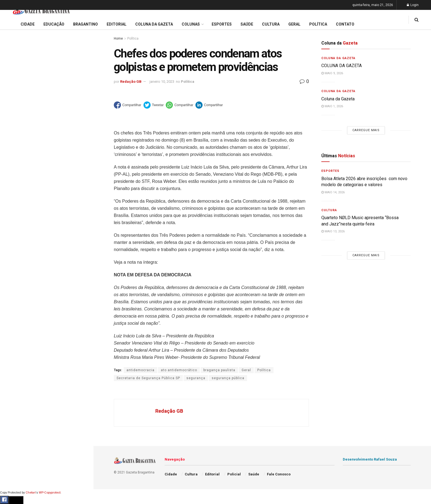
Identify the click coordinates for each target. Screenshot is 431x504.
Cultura (12, 236)
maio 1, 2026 (332, 106)
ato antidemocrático (179, 370)
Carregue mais (47, 129)
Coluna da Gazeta (22, 204)
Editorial (13, 194)
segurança (196, 378)
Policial (13, 246)
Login (413, 5)
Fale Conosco (18, 288)
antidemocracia (140, 370)
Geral (10, 278)
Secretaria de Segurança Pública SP (148, 378)
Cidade (12, 173)
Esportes (14, 225)
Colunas (191, 24)
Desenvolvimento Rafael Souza (370, 459)
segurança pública (228, 378)
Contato (345, 24)
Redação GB (131, 82)
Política (13, 257)
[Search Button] (82, 329)
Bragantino (16, 215)
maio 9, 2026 (332, 73)
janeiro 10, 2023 (162, 82)
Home (118, 38)
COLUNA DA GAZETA (342, 66)
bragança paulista (219, 370)
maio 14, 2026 (333, 192)
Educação (15, 183)
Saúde (11, 267)
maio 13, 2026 (333, 231)
